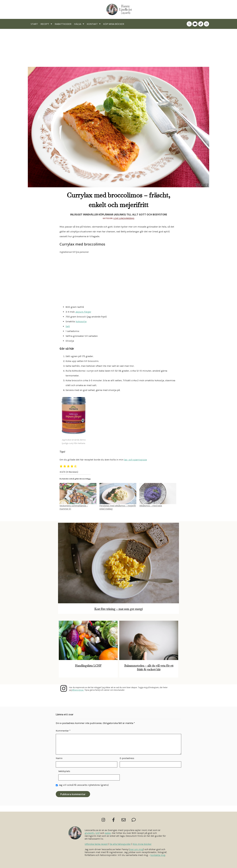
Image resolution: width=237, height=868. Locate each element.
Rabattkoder (63, 24)
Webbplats (64, 771)
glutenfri (89, 833)
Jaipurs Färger (83, 312)
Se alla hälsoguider (120, 844)
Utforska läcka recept (96, 844)
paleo (108, 833)
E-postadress (127, 758)
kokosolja (81, 321)
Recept (46, 24)
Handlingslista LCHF (88, 666)
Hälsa (79, 24)
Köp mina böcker (114, 24)
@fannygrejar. (78, 690)
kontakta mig (158, 855)
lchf (98, 833)
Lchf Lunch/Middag (124, 218)
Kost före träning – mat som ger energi (118, 609)
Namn (59, 758)
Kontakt (94, 24)
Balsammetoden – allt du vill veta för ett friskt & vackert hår (149, 668)
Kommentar (63, 731)
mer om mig (136, 849)
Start (34, 24)
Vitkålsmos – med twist (151, 506)
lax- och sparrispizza (135, 460)
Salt (68, 326)
